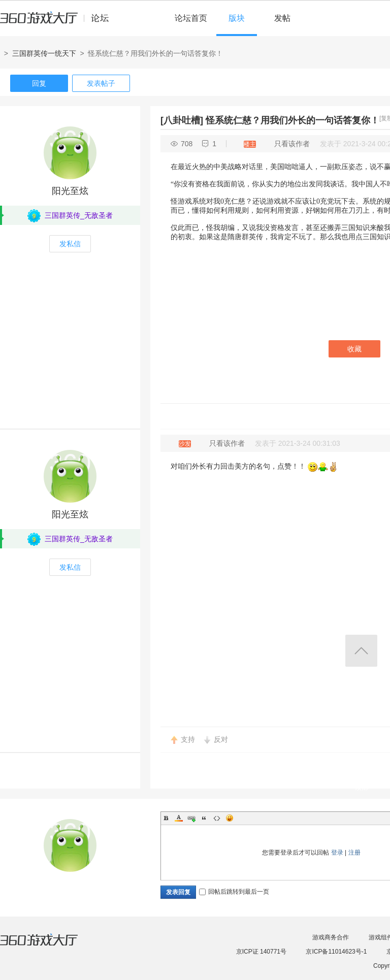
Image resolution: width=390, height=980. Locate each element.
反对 (221, 739)
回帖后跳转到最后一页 (234, 892)
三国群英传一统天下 (44, 53)
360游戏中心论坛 (59, 22)
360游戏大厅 (49, 946)
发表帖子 (101, 83)
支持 (188, 739)
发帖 (282, 18)
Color (179, 818)
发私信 (70, 244)
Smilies (230, 818)
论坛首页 (191, 18)
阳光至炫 (70, 191)
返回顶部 (361, 651)
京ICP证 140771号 (261, 952)
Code (217, 818)
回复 (39, 83)
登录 (337, 853)
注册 (354, 853)
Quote (204, 818)
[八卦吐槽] (182, 120)
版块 (237, 18)
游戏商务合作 (331, 937)
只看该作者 (292, 144)
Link (191, 818)
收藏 (354, 349)
